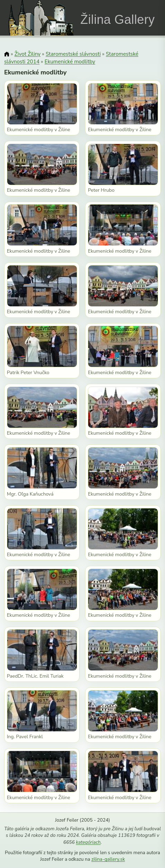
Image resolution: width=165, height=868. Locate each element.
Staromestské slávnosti (73, 54)
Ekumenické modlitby (70, 61)
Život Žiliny (27, 54)
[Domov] (7, 55)
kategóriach (88, 842)
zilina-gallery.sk (108, 859)
